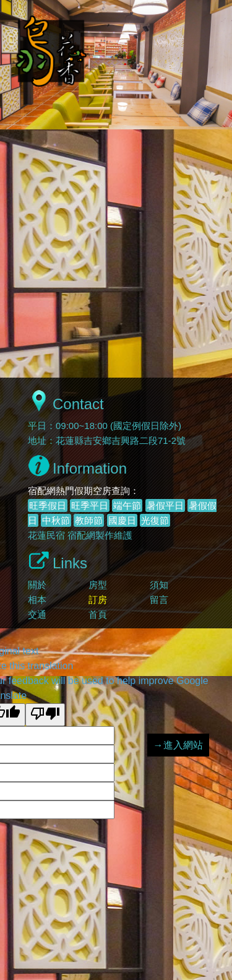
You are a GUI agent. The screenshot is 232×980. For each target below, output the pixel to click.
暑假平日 (165, 505)
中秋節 (56, 520)
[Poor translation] (45, 715)
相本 (37, 600)
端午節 (127, 505)
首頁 (98, 614)
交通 (37, 614)
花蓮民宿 (46, 535)
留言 (159, 600)
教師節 (89, 520)
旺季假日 (48, 505)
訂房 (98, 600)
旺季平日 (90, 505)
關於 (37, 585)
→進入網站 (178, 745)
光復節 (155, 520)
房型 (98, 585)
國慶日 (122, 520)
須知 (159, 585)
